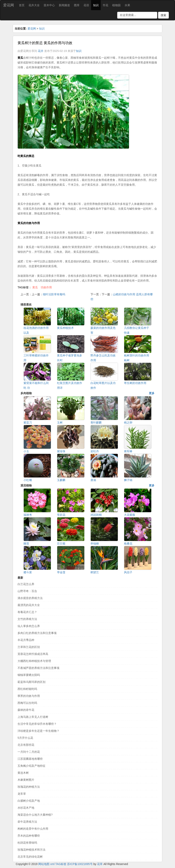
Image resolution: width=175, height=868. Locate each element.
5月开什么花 (25, 738)
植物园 (116, 5)
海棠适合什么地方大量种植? (35, 815)
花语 (86, 5)
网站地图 (44, 864)
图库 (77, 5)
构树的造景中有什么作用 (33, 829)
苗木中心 (49, 5)
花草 (100, 864)
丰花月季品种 (26, 640)
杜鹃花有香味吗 (27, 843)
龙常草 (22, 794)
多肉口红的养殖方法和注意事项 (37, 633)
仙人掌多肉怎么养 (29, 626)
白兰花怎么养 (26, 584)
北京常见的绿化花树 (30, 857)
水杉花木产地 (26, 808)
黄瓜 (35, 287)
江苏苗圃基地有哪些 (30, 759)
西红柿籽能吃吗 (27, 689)
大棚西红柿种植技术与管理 (34, 661)
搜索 (163, 15)
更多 (152, 393)
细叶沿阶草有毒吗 (54, 294)
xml (52, 864)
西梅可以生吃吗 (27, 703)
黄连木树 (23, 773)
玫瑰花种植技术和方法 (31, 850)
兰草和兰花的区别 (29, 647)
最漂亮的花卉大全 (29, 605)
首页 (22, 5)
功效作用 (46, 287)
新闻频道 (64, 5)
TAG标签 (61, 864)
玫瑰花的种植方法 (29, 787)
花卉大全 (34, 5)
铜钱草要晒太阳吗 (29, 675)
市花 (105, 5)
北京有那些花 (26, 745)
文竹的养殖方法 (27, 619)
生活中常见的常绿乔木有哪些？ (37, 724)
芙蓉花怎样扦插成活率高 (33, 654)
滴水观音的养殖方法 (30, 598)
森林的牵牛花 (26, 710)
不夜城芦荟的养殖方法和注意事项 (38, 668)
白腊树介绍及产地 (29, 801)
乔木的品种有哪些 (29, 836)
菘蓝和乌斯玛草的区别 (31, 682)
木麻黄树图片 (26, 780)
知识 (96, 5)
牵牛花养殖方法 (27, 822)
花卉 (41, 51)
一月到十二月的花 (29, 752)
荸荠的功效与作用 (29, 696)
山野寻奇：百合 (27, 591)
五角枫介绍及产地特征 (31, 766)
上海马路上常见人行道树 (33, 717)
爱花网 (9, 5)
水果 (127, 5)
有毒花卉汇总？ (27, 612)
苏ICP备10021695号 (80, 864)
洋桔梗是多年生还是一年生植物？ (38, 731)
